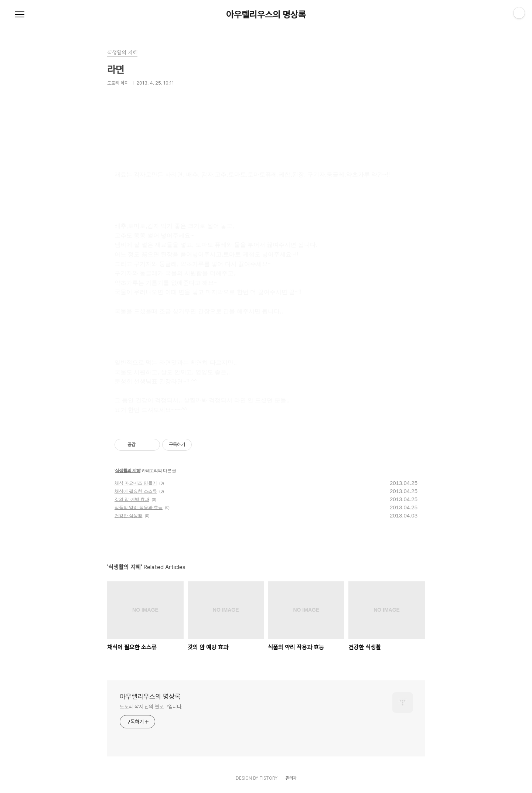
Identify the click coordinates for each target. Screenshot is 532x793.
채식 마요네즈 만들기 (136, 483)
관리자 (291, 778)
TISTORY (268, 778)
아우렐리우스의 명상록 (266, 15)
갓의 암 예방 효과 (132, 499)
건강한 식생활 (128, 516)
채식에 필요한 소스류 (136, 491)
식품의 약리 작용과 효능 (139, 507)
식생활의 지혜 (127, 471)
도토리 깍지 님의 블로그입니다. (151, 707)
